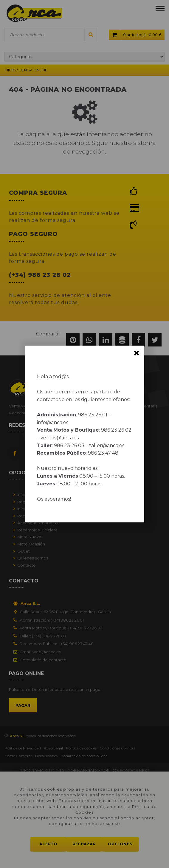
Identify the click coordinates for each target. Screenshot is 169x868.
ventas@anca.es (60, 438)
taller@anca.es (107, 445)
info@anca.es (53, 423)
